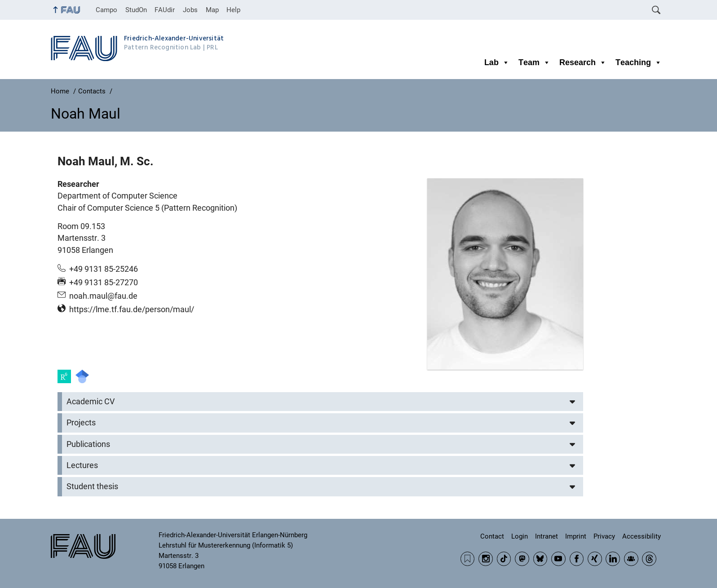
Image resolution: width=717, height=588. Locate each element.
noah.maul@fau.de (103, 296)
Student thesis (92, 486)
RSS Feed (468, 559)
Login (520, 536)
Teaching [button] (639, 62)
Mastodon (522, 559)
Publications (88, 444)
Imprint (576, 536)
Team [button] (534, 62)
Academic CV (91, 402)
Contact (492, 536)
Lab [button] (497, 62)
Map (212, 10)
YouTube (558, 559)
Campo (106, 10)
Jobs (190, 10)
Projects (81, 423)
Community (631, 559)
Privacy (604, 536)
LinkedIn (613, 559)
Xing (595, 559)
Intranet (547, 536)
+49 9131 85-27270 (104, 283)
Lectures (82, 465)
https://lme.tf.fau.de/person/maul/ (132, 309)
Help (233, 10)
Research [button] (583, 62)
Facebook (577, 559)
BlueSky (540, 559)
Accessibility (642, 536)
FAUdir (165, 10)
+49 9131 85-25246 (104, 269)
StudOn (136, 10)
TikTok (504, 559)
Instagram (486, 559)
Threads (649, 559)
